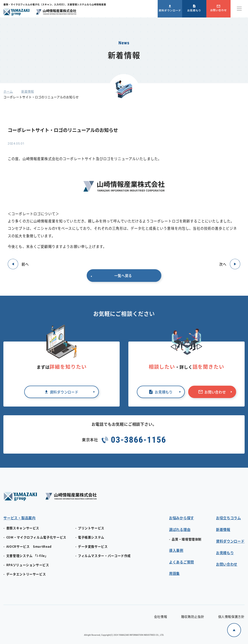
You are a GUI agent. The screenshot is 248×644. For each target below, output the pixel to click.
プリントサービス (91, 528)
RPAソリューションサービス (28, 565)
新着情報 (28, 91)
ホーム (8, 91)
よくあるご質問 (182, 562)
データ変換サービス (93, 546)
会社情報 (161, 616)
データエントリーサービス (26, 574)
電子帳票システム (91, 537)
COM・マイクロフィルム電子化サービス (36, 537)
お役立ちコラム (229, 518)
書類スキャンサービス (23, 528)
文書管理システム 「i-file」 (27, 556)
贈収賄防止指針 (193, 616)
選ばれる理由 (180, 529)
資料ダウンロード (170, 10)
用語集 (174, 573)
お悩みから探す (182, 518)
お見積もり (194, 10)
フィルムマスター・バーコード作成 (104, 556)
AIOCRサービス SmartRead (29, 546)
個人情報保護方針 (231, 616)
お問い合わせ (219, 10)
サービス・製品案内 (19, 518)
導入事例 (176, 550)
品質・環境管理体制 (187, 539)
